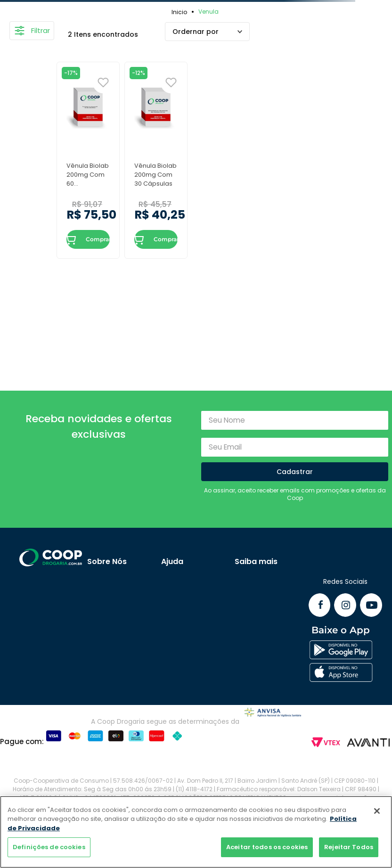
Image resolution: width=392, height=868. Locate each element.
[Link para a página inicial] (181, 12)
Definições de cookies (49, 847)
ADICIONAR (71, 239)
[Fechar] (377, 811)
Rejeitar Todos (349, 847)
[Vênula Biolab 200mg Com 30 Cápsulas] (156, 160)
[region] (196, 832)
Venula (208, 12)
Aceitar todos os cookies (267, 847)
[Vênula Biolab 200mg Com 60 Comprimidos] (88, 160)
